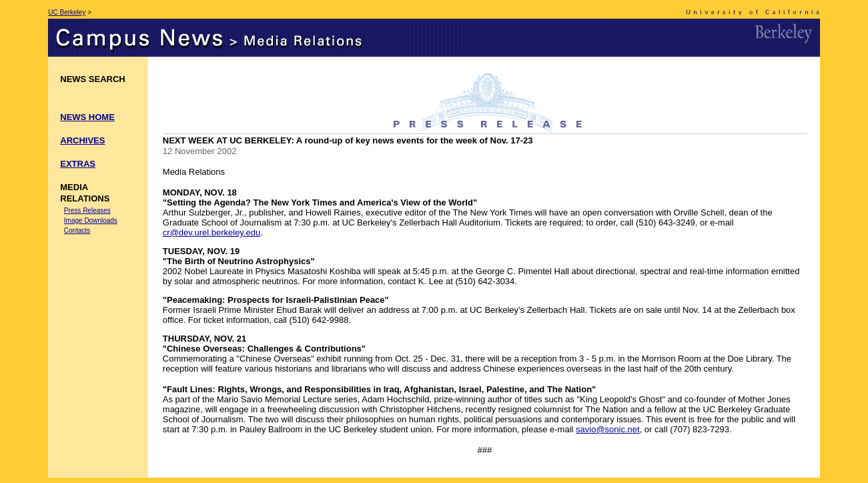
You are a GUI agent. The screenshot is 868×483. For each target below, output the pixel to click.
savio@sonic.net (608, 429)
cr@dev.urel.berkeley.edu (211, 232)
